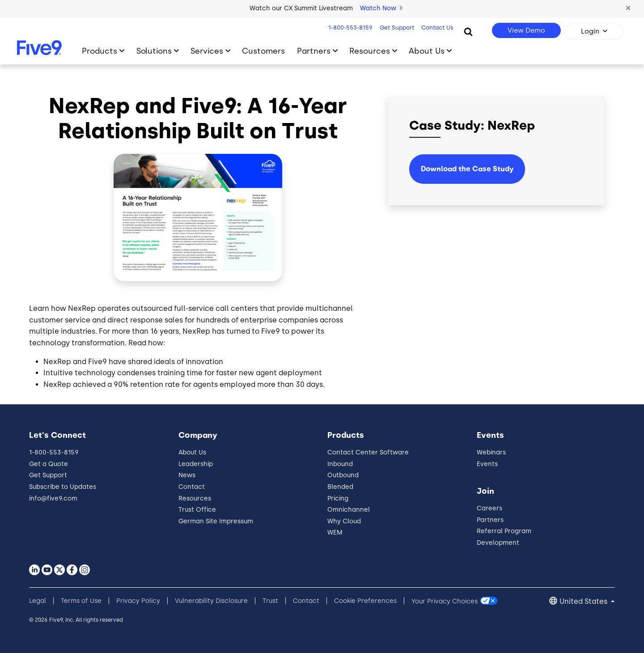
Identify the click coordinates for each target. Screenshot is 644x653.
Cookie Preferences (365, 601)
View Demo (526, 30)
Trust (270, 601)
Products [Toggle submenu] (100, 51)
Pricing (338, 498)
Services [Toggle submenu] (207, 51)
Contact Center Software (368, 452)
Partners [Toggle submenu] (314, 51)
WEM (335, 532)
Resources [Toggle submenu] (370, 51)
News (187, 475)
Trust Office (197, 510)
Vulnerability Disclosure (211, 601)
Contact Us (436, 28)
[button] (628, 8)
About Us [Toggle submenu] (427, 51)
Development (498, 543)
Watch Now (381, 8)
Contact (192, 487)
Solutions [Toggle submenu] (154, 51)
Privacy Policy (138, 601)
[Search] (468, 31)
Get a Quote (49, 464)
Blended (340, 487)
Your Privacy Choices (445, 601)
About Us (192, 452)
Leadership (196, 464)
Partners (490, 520)
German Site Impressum (216, 521)
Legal (38, 601)
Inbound (340, 464)
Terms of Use (81, 601)
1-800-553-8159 (349, 28)
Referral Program (504, 531)
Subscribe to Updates (63, 487)
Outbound (343, 475)
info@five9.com (53, 498)
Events (487, 464)
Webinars (491, 452)
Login (590, 31)
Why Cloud (344, 521)
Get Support (396, 28)
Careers (489, 508)
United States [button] (584, 601)
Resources (195, 498)
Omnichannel (349, 510)
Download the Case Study (467, 169)
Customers (263, 51)
